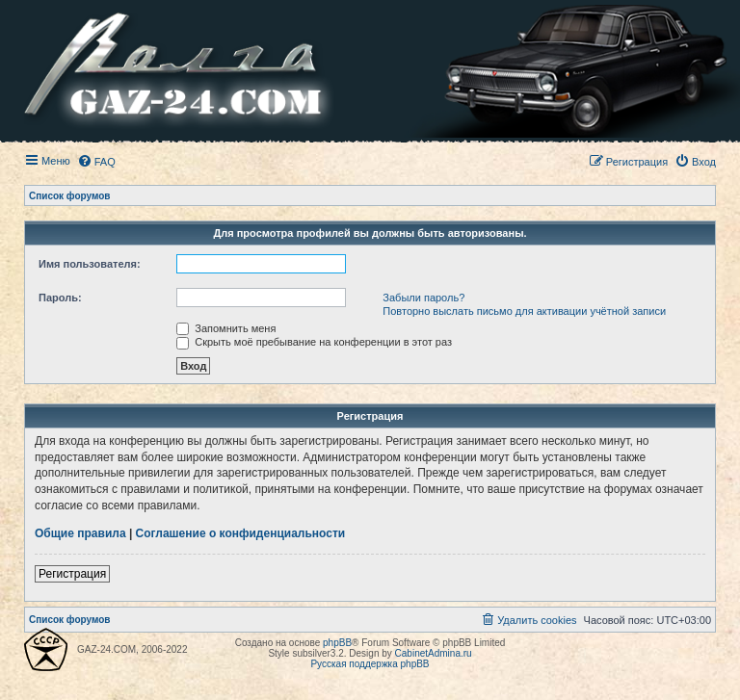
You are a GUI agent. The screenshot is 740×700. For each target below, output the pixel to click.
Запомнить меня (226, 328)
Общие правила (80, 533)
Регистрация (72, 574)
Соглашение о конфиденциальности (241, 533)
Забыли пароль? (423, 298)
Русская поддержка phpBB (370, 664)
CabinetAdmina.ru (434, 653)
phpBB (337, 643)
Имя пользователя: (90, 264)
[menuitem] (96, 162)
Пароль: (60, 298)
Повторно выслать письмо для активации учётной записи (524, 311)
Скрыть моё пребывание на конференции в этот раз (314, 342)
